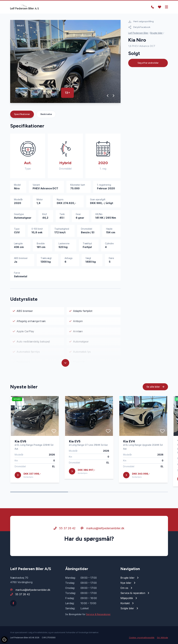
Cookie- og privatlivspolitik (142, 638)
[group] (65, 61)
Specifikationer (22, 114)
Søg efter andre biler (148, 63)
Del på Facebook (139, 27)
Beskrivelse (46, 114)
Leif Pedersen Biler (138, 33)
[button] (108, 96)
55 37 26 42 (65, 533)
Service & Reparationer (98, 614)
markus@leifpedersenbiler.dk (103, 533)
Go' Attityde (162, 638)
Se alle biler (155, 391)
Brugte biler (156, 33)
